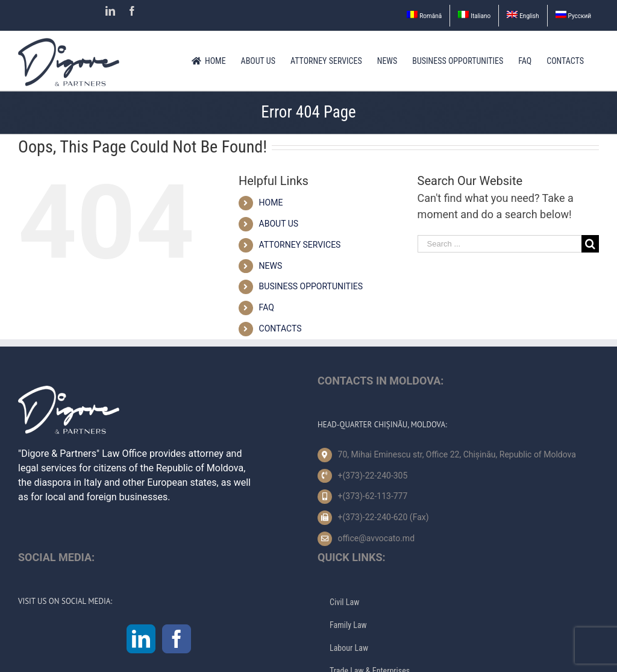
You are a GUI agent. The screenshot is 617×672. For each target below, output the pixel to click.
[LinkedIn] (141, 639)
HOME (271, 203)
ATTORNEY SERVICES (300, 245)
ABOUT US (279, 224)
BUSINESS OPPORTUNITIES (311, 286)
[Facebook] (177, 639)
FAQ (267, 307)
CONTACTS (280, 328)
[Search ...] (500, 244)
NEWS (271, 266)
